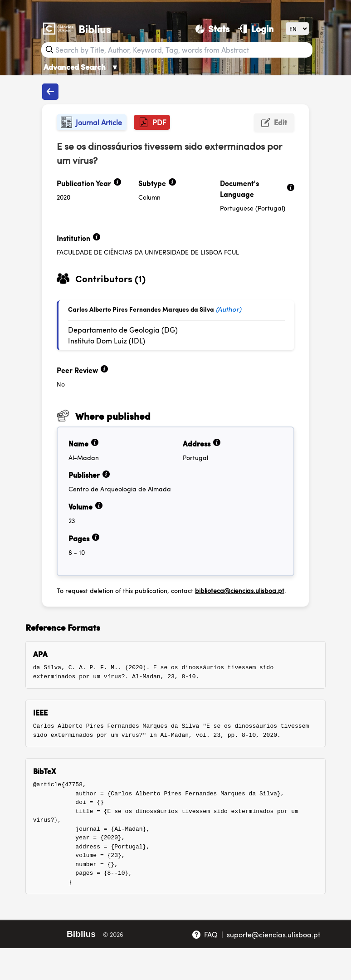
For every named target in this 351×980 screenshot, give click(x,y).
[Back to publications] (50, 92)
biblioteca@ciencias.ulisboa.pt (240, 590)
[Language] (297, 28)
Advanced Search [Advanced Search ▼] (81, 67)
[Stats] (212, 29)
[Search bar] (183, 50)
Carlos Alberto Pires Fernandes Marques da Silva (141, 309)
